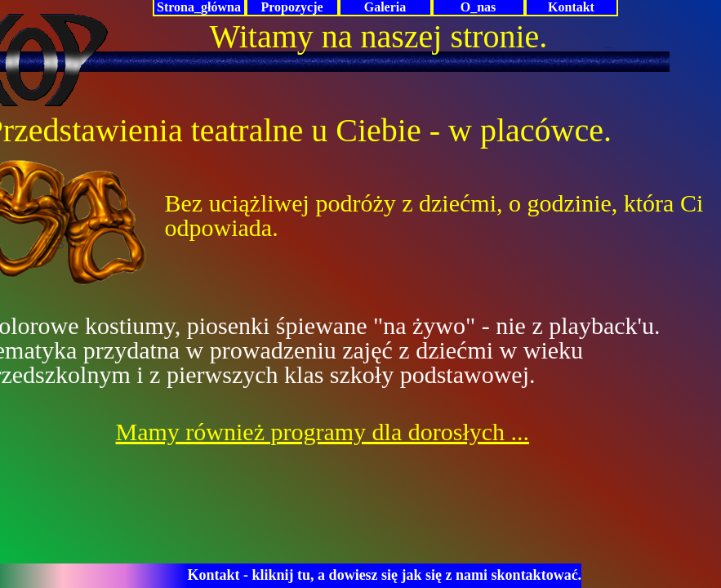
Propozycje (292, 7)
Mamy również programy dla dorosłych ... (323, 432)
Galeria (385, 7)
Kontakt (571, 7)
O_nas (478, 7)
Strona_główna (199, 7)
